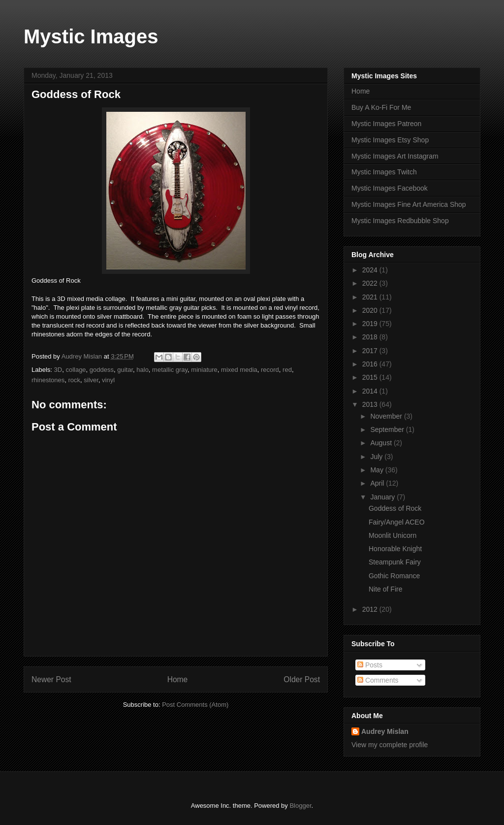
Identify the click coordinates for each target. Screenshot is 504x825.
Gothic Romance (394, 576)
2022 (371, 283)
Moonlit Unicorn (393, 535)
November (387, 416)
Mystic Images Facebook (390, 188)
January (383, 497)
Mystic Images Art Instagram (395, 156)
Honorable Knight (395, 549)
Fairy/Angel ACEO (397, 522)
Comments (378, 680)
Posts (370, 665)
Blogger (300, 806)
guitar (125, 370)
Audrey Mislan (385, 731)
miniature (204, 370)
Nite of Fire (385, 589)
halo (142, 370)
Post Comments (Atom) (195, 705)
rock (74, 380)
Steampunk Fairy (395, 562)
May (378, 470)
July (377, 457)
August (382, 443)
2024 (371, 270)
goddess (102, 370)
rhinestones (48, 380)
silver (91, 380)
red (287, 370)
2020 (371, 310)
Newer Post (51, 679)
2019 (371, 324)
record (270, 370)
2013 (371, 404)
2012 (371, 609)
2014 (371, 391)
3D (58, 370)
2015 (371, 377)
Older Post (302, 679)
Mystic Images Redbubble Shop (400, 221)
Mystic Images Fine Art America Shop (409, 204)
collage (76, 370)
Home (178, 679)
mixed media (239, 370)
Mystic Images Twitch (384, 172)
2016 (371, 364)
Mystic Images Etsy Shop (390, 140)
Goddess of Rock (395, 508)
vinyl (108, 380)
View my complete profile (390, 745)
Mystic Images (91, 36)
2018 (371, 337)
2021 (371, 297)
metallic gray (170, 370)
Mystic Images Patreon (386, 124)
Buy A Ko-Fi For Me (381, 107)
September (388, 429)
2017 (371, 351)
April (378, 483)
